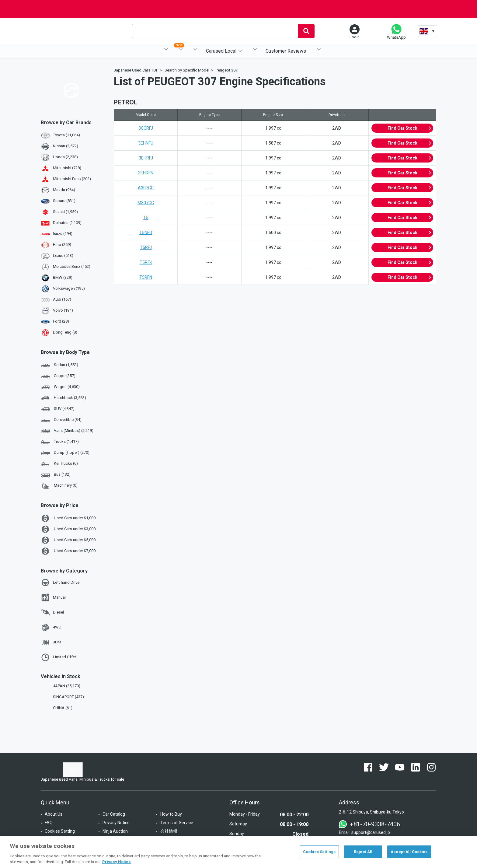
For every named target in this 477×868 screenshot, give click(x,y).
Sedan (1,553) (59, 365)
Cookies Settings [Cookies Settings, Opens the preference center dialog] (319, 852)
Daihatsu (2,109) (67, 223)
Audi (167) (62, 299)
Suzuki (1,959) (65, 212)
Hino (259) (62, 245)
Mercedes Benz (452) (72, 266)
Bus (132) (56, 475)
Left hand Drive (60, 583)
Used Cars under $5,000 (68, 540)
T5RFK (146, 262)
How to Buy (171, 814)
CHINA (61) (57, 708)
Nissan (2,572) (66, 146)
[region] (238, 852)
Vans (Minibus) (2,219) (67, 431)
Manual (53, 597)
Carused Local (221, 51)
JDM (51, 642)
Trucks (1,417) (60, 442)
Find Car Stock (410, 128)
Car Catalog (114, 814)
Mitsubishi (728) (67, 168)
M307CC (146, 203)
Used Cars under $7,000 (68, 551)
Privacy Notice (116, 823)
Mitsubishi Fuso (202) (72, 179)
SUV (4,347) (58, 409)
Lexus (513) (63, 256)
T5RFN (146, 277)
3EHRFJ (146, 158)
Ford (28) (61, 321)
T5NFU (146, 233)
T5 (146, 218)
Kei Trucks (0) (59, 464)
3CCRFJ (146, 128)
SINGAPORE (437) (63, 697)
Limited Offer (58, 657)
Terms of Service (177, 823)
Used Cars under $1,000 (68, 518)
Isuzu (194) (63, 234)
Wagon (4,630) (60, 387)
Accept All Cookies (409, 852)
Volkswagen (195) (69, 288)
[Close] (467, 852)
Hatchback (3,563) (63, 398)
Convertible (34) (61, 420)
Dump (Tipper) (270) (65, 453)
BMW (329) (63, 277)
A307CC (146, 188)
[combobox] (215, 31)
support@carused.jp (371, 832)
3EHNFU (146, 143)
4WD (51, 628)
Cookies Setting (60, 831)
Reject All (363, 852)
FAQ (49, 823)
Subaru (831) (64, 201)
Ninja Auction (115, 831)
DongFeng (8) (65, 332)
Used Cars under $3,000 (68, 529)
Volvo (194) (63, 310)
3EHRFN (146, 173)
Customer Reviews (286, 51)
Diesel (52, 612)
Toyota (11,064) (66, 135)
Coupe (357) (58, 376)
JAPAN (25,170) (61, 686)
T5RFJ (146, 247)
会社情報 (169, 831)
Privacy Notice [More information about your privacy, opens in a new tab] (117, 862)
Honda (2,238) (65, 157)
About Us (54, 814)
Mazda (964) (64, 190)
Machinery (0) (59, 486)
